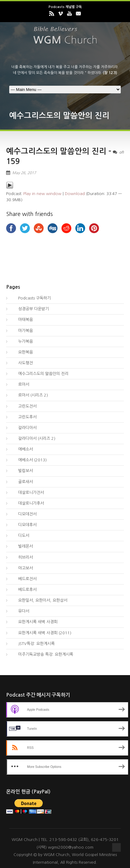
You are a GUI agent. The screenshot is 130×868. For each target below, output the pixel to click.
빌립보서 (22, 471)
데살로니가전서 (27, 493)
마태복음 (22, 320)
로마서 (20, 384)
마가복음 (22, 331)
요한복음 (22, 352)
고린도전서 (24, 406)
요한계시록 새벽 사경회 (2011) (41, 633)
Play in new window (42, 194)
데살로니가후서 (27, 503)
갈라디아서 (24, 428)
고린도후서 (24, 417)
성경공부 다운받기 (30, 309)
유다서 (20, 611)
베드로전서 (24, 579)
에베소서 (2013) (29, 460)
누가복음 (22, 341)
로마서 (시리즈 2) (29, 395)
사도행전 (22, 363)
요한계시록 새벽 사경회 (34, 622)
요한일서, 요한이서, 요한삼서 (39, 600)
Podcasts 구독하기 (31, 298)
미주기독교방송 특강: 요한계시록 (42, 654)
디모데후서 (24, 525)
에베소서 (22, 449)
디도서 (20, 536)
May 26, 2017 (24, 173)
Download (75, 194)
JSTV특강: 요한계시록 (33, 644)
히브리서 (22, 557)
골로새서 (22, 482)
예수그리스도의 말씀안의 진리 (40, 374)
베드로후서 (24, 590)
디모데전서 (24, 514)
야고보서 (22, 568)
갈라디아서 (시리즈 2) (33, 438)
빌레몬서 (22, 546)
